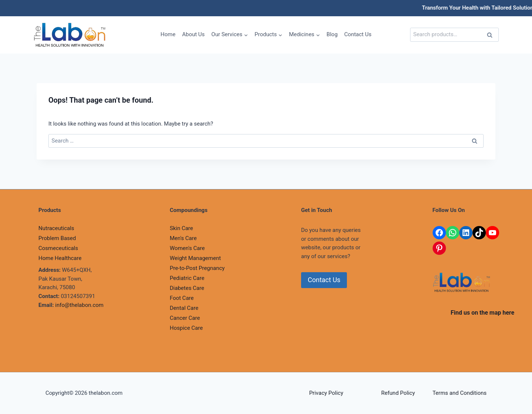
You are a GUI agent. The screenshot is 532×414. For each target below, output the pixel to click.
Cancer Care (185, 318)
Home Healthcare (60, 258)
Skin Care (182, 228)
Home (168, 34)
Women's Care (187, 248)
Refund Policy (398, 393)
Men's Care (183, 238)
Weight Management (195, 258)
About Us (193, 34)
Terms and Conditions (460, 393)
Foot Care (182, 298)
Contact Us (358, 34)
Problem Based (57, 238)
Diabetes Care (187, 288)
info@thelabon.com (79, 305)
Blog (332, 34)
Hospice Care (186, 328)
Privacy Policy (326, 393)
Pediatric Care (187, 278)
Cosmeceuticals (58, 248)
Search (492, 36)
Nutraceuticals (56, 228)
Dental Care (184, 308)
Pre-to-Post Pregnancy (197, 268)
